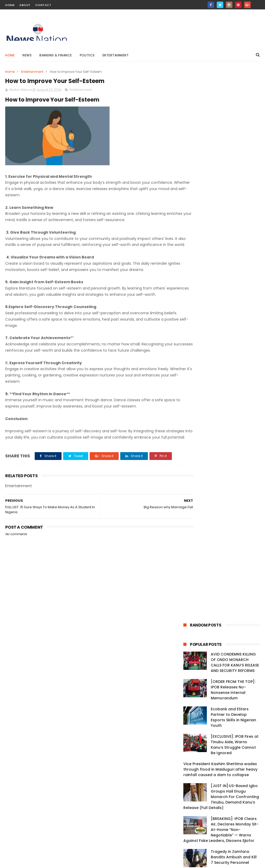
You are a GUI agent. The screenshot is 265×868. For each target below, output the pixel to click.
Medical (247, 376)
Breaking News (198, 367)
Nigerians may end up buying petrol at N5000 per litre (145, 742)
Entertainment (116, 55)
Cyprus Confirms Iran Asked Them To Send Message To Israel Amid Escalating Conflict (234, 332)
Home (10, 5)
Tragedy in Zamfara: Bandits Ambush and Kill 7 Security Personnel (234, 305)
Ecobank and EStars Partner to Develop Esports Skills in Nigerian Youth (233, 166)
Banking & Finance (56, 55)
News (27, 55)
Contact (43, 5)
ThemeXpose (35, 861)
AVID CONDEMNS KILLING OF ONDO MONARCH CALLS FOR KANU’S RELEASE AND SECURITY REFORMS (235, 111)
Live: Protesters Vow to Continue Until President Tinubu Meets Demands (41, 675)
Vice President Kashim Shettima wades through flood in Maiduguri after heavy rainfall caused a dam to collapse (220, 218)
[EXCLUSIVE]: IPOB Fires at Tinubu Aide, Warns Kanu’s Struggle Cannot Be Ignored (235, 193)
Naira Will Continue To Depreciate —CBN (140, 715)
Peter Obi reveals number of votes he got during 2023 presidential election (146, 694)
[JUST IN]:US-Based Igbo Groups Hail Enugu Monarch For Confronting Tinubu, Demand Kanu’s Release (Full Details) (221, 245)
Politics (87, 55)
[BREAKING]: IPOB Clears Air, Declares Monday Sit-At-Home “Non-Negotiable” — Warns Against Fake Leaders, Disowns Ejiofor (221, 278)
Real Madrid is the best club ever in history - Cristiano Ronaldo (146, 789)
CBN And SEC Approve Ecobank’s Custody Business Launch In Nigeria (146, 766)
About (25, 5)
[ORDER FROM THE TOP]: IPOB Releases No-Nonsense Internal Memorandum (233, 138)
